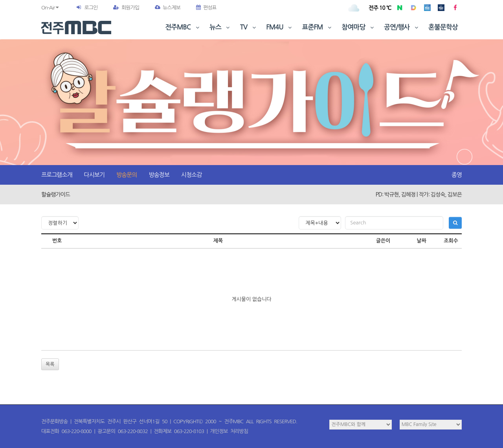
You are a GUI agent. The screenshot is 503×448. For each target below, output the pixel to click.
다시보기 (94, 175)
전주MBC (183, 27)
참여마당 (358, 27)
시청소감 (191, 175)
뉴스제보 (168, 8)
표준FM (318, 27)
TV (249, 27)
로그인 (91, 8)
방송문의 (127, 175)
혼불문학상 (443, 27)
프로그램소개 (57, 175)
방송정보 (159, 175)
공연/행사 (402, 27)
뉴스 (220, 27)
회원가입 (126, 8)
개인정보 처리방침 (229, 431)
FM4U (280, 27)
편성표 (206, 8)
